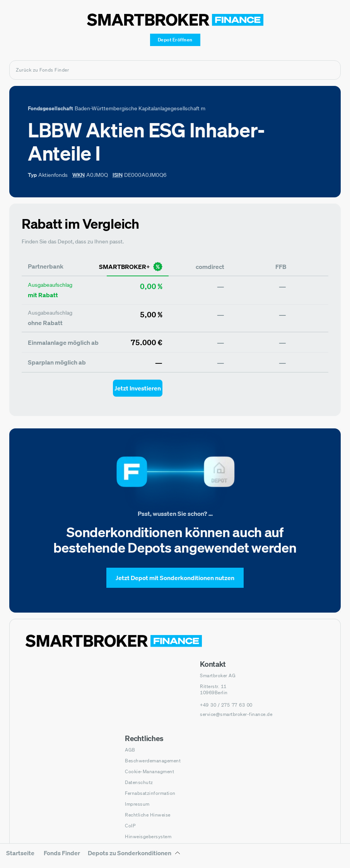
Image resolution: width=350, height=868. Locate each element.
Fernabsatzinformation (150, 793)
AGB (130, 750)
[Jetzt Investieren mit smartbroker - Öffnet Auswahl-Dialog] (138, 388)
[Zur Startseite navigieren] (114, 641)
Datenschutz (139, 782)
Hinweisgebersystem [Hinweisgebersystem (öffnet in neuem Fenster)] (148, 836)
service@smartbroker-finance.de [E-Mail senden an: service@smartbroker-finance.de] (236, 714)
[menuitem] (20, 858)
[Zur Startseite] (175, 20)
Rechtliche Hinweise (148, 815)
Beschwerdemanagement (153, 761)
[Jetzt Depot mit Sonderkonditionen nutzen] (175, 578)
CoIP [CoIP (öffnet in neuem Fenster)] (130, 826)
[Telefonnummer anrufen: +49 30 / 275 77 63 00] (226, 705)
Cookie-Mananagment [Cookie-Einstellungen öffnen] (149, 771)
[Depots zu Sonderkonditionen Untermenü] (134, 856)
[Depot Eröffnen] (175, 40)
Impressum (137, 804)
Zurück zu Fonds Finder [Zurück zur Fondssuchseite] (42, 70)
